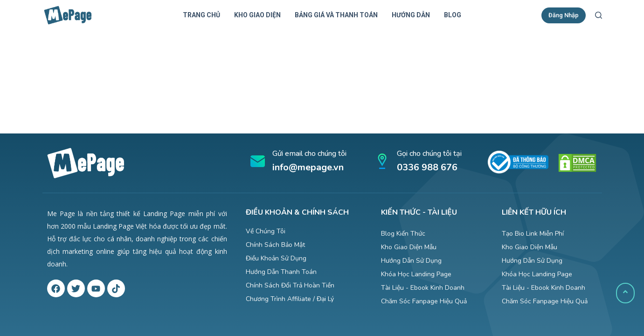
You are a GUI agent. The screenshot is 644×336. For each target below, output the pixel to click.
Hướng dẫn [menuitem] (411, 15)
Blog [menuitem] (453, 15)
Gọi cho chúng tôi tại (429, 154)
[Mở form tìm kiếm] (599, 15)
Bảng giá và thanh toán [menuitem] (336, 15)
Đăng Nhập (564, 15)
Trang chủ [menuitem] (201, 15)
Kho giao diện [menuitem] (257, 15)
